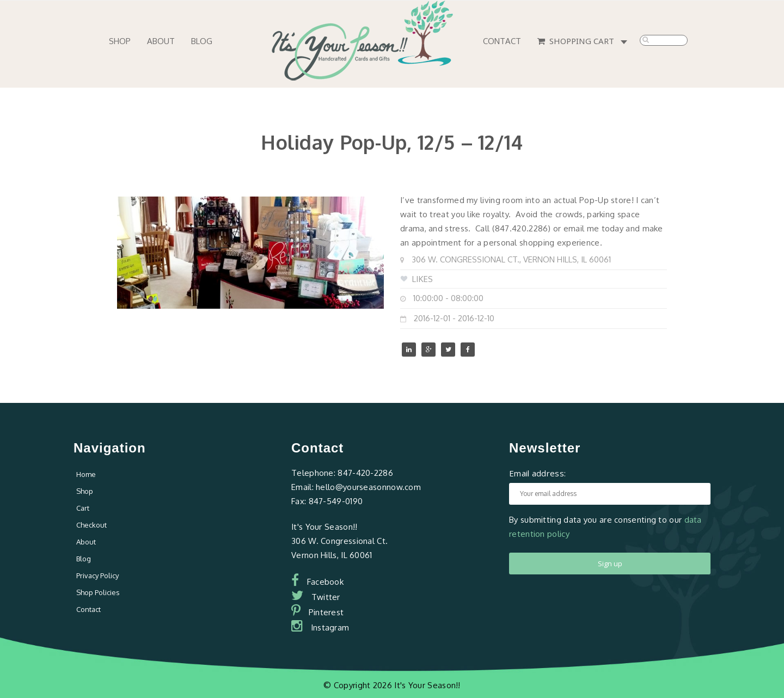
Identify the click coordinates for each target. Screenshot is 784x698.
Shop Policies (98, 592)
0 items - (626, 43)
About (161, 41)
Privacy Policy (97, 575)
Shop (120, 41)
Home (86, 474)
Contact (502, 41)
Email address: (537, 473)
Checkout (91, 525)
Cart (83, 508)
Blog (202, 41)
